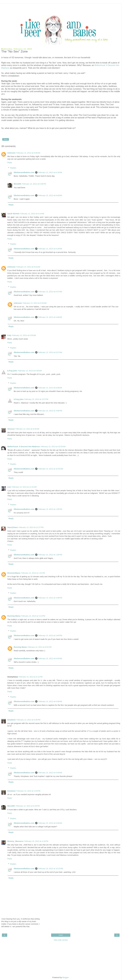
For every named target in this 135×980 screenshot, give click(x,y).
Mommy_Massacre (15, 841)
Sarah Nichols (13, 214)
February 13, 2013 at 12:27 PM (31, 527)
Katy (9, 335)
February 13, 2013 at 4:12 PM (31, 677)
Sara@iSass (13, 527)
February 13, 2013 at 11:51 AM (24, 487)
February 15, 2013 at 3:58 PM (50, 411)
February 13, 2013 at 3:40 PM (50, 636)
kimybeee (12, 720)
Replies (13, 168)
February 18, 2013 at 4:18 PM (36, 841)
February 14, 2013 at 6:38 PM (34, 184)
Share (6, 139)
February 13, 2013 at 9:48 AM (50, 317)
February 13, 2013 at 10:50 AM (53, 447)
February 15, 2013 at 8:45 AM (50, 195)
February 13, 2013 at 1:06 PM (50, 555)
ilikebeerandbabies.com (24, 172)
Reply (10, 163)
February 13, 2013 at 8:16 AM (50, 172)
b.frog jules (12, 371)
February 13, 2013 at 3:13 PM (33, 616)
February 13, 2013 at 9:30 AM (27, 429)
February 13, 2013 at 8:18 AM (50, 249)
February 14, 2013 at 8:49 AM (50, 773)
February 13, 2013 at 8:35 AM (24, 335)
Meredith (17, 184)
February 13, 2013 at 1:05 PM (50, 509)
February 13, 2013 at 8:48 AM (50, 388)
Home (61, 935)
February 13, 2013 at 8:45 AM (30, 371)
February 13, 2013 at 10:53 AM (51, 469)
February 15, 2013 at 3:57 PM (36, 399)
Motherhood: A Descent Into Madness (24, 447)
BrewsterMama (14, 573)
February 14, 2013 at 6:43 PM (28, 806)
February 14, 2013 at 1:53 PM (28, 791)
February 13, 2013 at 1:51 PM (33, 573)
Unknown (11, 153)
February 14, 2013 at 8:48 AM (50, 701)
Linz (9, 487)
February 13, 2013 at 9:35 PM (28, 720)
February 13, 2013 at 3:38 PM (50, 598)
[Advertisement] (61, 7)
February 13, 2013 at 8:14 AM (32, 214)
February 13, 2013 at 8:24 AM (28, 267)
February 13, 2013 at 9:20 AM (35, 303)
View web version (61, 940)
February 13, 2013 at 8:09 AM (28, 153)
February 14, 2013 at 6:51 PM (40, 647)
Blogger (66, 977)
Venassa (11, 429)
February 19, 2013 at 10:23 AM (51, 869)
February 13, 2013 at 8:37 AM (50, 292)
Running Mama (14, 616)
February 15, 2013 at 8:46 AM (50, 823)
